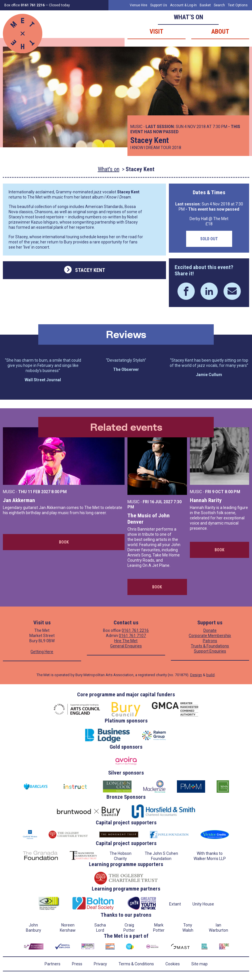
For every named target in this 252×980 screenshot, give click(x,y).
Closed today (59, 5)
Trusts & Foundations (210, 646)
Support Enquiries (210, 651)
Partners (52, 964)
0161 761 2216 (135, 630)
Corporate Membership (210, 636)
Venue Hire (139, 5)
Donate (210, 630)
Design (196, 675)
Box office (24, 5)
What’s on (188, 17)
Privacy (100, 964)
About (220, 32)
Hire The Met (126, 641)
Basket (205, 5)
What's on (109, 169)
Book (64, 542)
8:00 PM (59, 492)
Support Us (159, 5)
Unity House (203, 904)
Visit (156, 32)
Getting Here (42, 652)
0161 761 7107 (132, 636)
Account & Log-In (183, 5)
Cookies (173, 964)
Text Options (238, 5)
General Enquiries (126, 646)
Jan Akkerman (19, 500)
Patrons (210, 641)
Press (77, 964)
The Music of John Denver (149, 519)
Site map (199, 964)
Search (219, 5)
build (210, 675)
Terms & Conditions (136, 964)
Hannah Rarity (206, 500)
